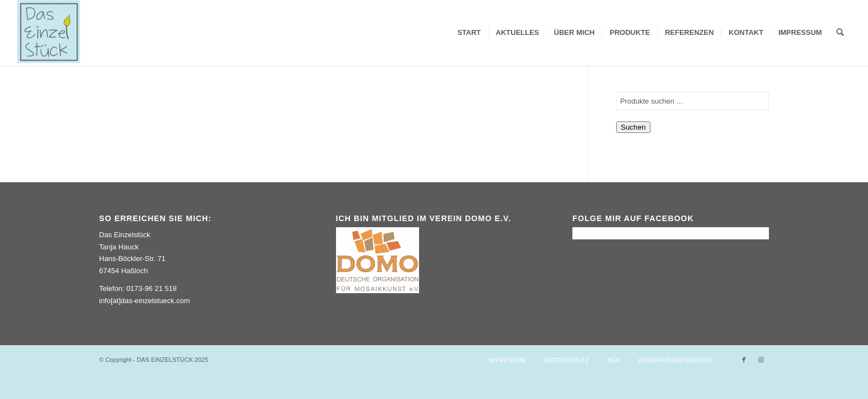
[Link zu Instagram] (761, 360)
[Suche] (840, 33)
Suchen (633, 127)
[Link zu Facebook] (744, 360)
